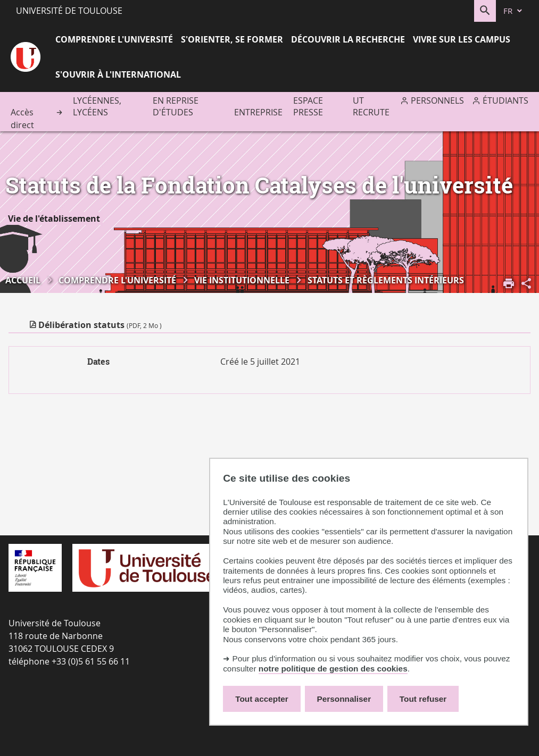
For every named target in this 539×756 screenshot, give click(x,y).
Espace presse (308, 106)
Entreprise (258, 112)
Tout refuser (423, 699)
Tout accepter (262, 699)
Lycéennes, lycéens (97, 106)
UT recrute (371, 106)
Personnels (437, 100)
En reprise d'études (176, 106)
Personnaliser (344, 699)
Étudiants (505, 100)
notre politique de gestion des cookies (333, 669)
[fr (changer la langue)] (513, 11)
